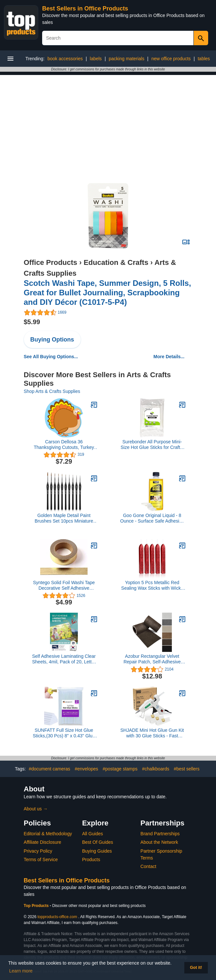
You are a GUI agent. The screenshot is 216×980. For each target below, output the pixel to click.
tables (204, 59)
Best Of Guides (98, 842)
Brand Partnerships (160, 834)
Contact (148, 866)
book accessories (65, 59)
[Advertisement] (108, 121)
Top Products (37, 906)
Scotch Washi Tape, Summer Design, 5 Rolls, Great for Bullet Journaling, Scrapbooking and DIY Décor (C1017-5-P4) (108, 293)
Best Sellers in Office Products (85, 9)
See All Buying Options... (51, 357)
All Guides (92, 834)
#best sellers (187, 769)
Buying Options (52, 340)
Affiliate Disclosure (43, 842)
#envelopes (87, 769)
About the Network (159, 842)
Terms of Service (41, 860)
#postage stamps (120, 769)
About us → (36, 809)
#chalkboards (156, 769)
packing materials (127, 59)
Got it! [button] (196, 968)
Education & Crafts (116, 262)
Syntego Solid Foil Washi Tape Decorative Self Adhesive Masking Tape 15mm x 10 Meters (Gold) (64, 585)
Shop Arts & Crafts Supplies (52, 391)
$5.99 (32, 322)
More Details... (169, 357)
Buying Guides (97, 851)
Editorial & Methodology (48, 834)
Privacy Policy (38, 851)
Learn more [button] (21, 971)
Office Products (51, 262)
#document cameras (50, 769)
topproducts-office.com (57, 917)
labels (96, 59)
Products (91, 860)
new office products (171, 59)
